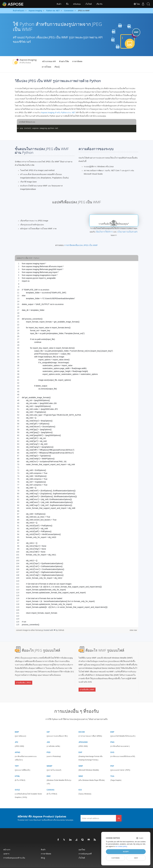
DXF (80, 746)
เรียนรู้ (57, 67)
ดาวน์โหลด (46, 67)
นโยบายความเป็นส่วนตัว (127, 232)
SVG (112, 746)
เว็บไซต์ (89, 4)
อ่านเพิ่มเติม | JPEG (24, 680)
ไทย (134, 4)
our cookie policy (121, 846)
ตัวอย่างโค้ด (64, 61)
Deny (136, 858)
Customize (116, 858)
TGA (112, 770)
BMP (17, 725)
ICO (80, 783)
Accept (126, 852)
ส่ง (119, 812)
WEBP (49, 759)
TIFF (17, 759)
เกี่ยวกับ (99, 4)
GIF (48, 725)
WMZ (81, 770)
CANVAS (51, 783)
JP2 (17, 736)
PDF (112, 759)
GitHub (61, 630)
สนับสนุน (77, 4)
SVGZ (17, 783)
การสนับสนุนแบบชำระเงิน (14, 851)
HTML (17, 770)
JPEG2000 (83, 736)
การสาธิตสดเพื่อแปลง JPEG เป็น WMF (81, 245)
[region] (77, 444)
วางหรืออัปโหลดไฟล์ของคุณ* (114, 224)
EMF (112, 725)
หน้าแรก (7, 843)
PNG (112, 736)
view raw (133, 630)
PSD (49, 746)
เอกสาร (6, 847)
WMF (81, 759)
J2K (48, 736)
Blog (43, 851)
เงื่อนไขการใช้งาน (97, 865)
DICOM (82, 725)
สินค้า (59, 4)
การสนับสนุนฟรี (85, 847)
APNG (18, 746)
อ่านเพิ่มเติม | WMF (87, 687)
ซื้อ (67, 4)
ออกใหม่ (82, 843)
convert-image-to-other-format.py (30, 630)
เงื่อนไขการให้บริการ (104, 232)
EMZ (49, 770)
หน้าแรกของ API (49, 61)
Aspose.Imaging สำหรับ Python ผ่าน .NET (58, 113)
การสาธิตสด (77, 61)
